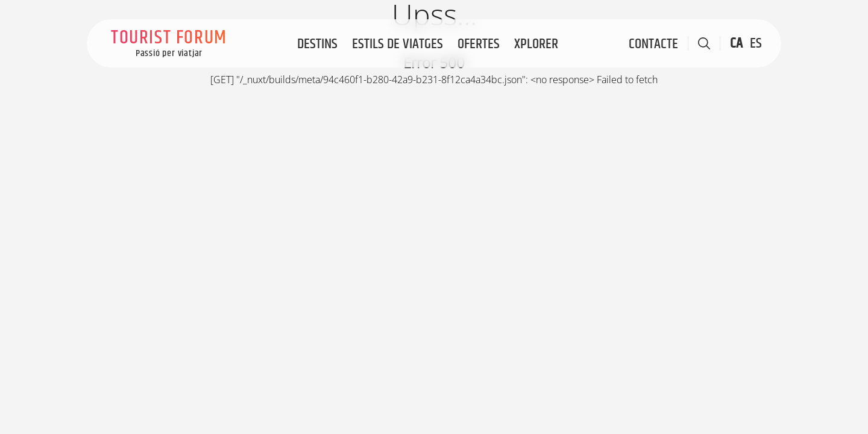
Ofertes (479, 44)
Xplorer (536, 44)
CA (736, 43)
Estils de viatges (398, 44)
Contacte (653, 44)
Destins (317, 44)
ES (756, 43)
